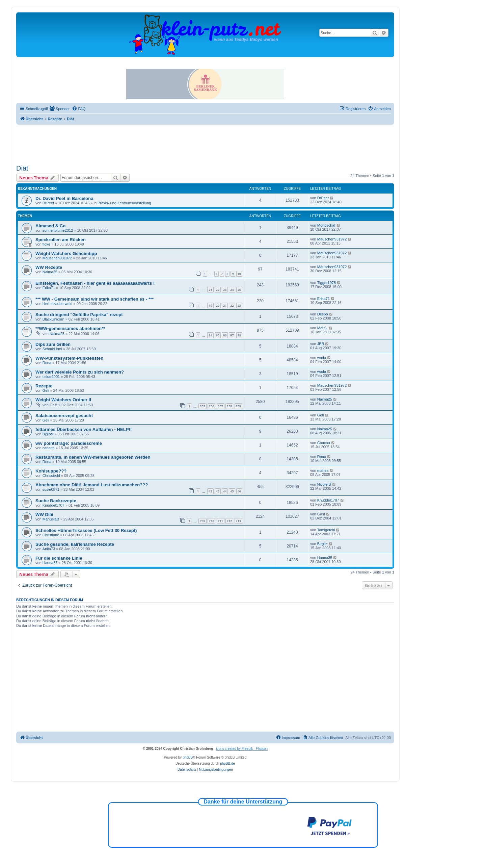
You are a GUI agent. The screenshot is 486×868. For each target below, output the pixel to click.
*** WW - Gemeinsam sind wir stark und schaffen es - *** (94, 299)
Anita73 (49, 549)
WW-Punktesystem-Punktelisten (69, 358)
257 (221, 406)
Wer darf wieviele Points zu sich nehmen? (80, 372)
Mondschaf (326, 225)
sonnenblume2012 (58, 230)
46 (239, 491)
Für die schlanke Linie (59, 558)
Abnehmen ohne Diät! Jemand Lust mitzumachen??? (92, 485)
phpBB (188, 757)
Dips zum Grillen (53, 344)
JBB (321, 344)
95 (218, 335)
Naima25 (50, 272)
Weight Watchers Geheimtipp (66, 253)
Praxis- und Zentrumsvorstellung (124, 203)
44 (225, 491)
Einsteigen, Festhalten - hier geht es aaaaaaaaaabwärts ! (95, 283)
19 (210, 305)
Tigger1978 (327, 283)
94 (210, 335)
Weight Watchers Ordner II (63, 400)
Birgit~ (323, 544)
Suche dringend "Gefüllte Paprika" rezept (79, 315)
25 (239, 290)
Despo (323, 314)
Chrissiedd (51, 476)
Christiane (51, 535)
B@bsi (48, 434)
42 (210, 491)
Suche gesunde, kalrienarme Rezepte (75, 544)
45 (232, 491)
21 (210, 290)
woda (322, 358)
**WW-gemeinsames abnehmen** (70, 328)
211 (221, 521)
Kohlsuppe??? (51, 471)
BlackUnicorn (53, 319)
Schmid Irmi (52, 349)
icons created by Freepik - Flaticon (242, 749)
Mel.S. (322, 328)
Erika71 (49, 288)
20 (218, 305)
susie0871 (51, 489)
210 (211, 521)
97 (232, 335)
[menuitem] (60, 109)
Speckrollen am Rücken (61, 240)
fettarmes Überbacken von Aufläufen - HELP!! (84, 429)
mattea (323, 470)
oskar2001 (51, 377)
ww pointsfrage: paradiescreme (69, 443)
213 (238, 521)
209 (202, 521)
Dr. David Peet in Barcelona (64, 198)
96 (225, 335)
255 (202, 406)
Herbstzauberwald (58, 304)
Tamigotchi (326, 530)
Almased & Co (50, 226)
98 (239, 335)
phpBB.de (227, 763)
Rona (47, 363)
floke (46, 244)
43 (218, 491)
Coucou (324, 443)
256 (211, 406)
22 (218, 290)
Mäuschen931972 (332, 239)
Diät (22, 168)
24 (232, 290)
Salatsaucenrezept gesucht (64, 416)
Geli (46, 390)
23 (225, 290)
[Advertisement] (205, 143)
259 (238, 406)
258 (229, 406)
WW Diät (44, 515)
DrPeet (48, 203)
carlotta (49, 448)
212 (229, 521)
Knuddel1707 (53, 505)
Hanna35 (50, 563)
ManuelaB (51, 519)
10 (239, 274)
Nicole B (324, 484)
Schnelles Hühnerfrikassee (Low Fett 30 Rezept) (86, 530)
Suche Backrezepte (56, 501)
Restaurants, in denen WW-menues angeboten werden (93, 457)
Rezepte (44, 386)
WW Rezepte (49, 267)
